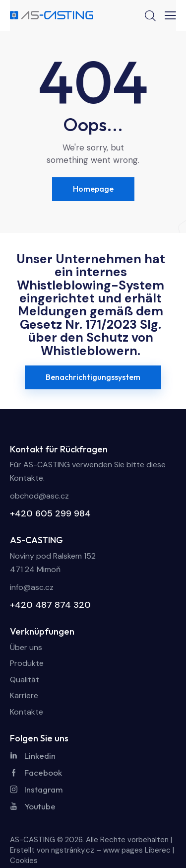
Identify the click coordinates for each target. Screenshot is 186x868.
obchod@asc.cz (39, 496)
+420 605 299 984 (50, 513)
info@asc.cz (32, 587)
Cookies (24, 861)
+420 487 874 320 (50, 605)
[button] (170, 15)
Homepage (93, 189)
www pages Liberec (137, 850)
